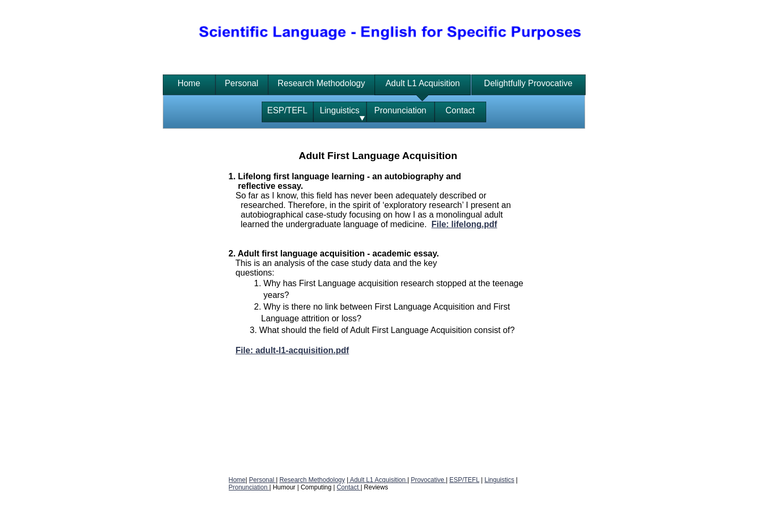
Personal (263, 480)
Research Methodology (312, 480)
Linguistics (499, 480)
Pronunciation (249, 487)
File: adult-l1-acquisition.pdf (292, 350)
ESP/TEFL (464, 480)
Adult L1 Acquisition (378, 480)
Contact (349, 487)
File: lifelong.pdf (464, 224)
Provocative (428, 480)
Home (237, 480)
